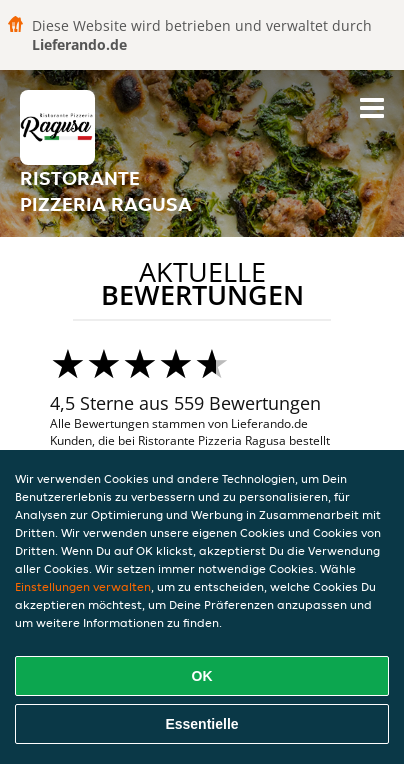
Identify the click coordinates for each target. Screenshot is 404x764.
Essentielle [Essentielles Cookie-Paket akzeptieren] (201, 724)
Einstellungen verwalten (83, 586)
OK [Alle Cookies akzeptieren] (202, 676)
